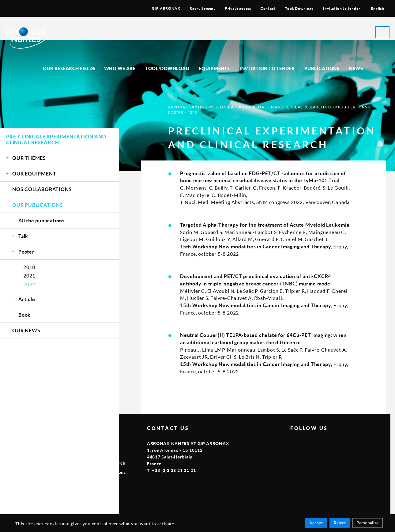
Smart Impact (358, 516)
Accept (316, 524)
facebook (294, 447)
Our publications (38, 205)
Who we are (120, 68)
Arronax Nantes (186, 107)
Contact (268, 8)
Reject (340, 524)
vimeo (308, 447)
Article (27, 299)
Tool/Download (299, 8)
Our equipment (34, 174)
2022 (29, 284)
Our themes (29, 158)
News (356, 68)
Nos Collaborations (42, 189)
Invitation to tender (342, 8)
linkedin (322, 447)
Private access (238, 8)
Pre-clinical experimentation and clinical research (56, 139)
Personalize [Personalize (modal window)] (367, 524)
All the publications (41, 220)
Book (24, 315)
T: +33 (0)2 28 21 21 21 (171, 470)
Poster (26, 252)
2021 (29, 275)
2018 (29, 267)
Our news (26, 330)
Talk (23, 236)
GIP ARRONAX (166, 8)
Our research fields (69, 68)
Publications (322, 68)
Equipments (214, 68)
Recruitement (202, 8)
